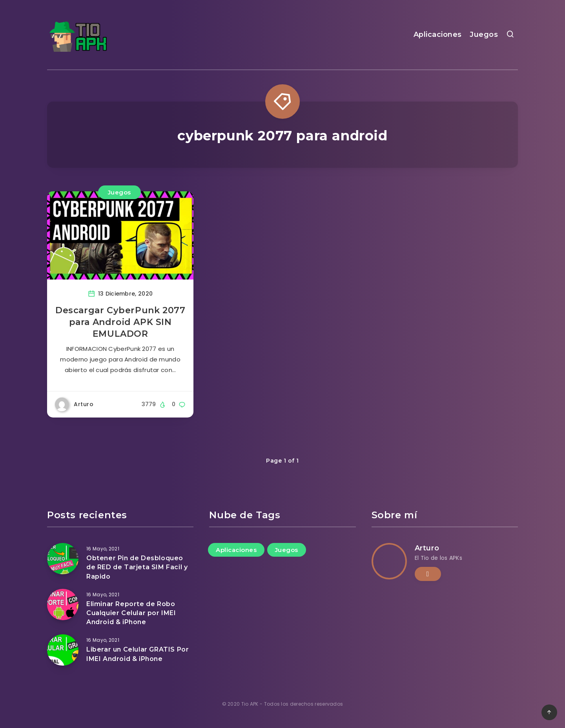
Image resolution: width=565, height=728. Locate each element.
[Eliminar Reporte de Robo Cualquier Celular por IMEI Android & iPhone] (63, 605)
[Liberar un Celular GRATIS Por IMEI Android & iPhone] (63, 650)
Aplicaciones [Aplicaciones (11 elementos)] (236, 550)
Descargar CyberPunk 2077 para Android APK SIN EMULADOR (120, 322)
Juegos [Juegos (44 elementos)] (287, 550)
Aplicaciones (438, 34)
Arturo (427, 548)
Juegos (484, 34)
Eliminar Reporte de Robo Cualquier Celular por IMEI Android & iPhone (131, 613)
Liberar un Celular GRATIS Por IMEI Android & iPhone (138, 654)
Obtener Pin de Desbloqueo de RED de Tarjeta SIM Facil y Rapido (137, 567)
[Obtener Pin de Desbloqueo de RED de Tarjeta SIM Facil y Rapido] (63, 559)
